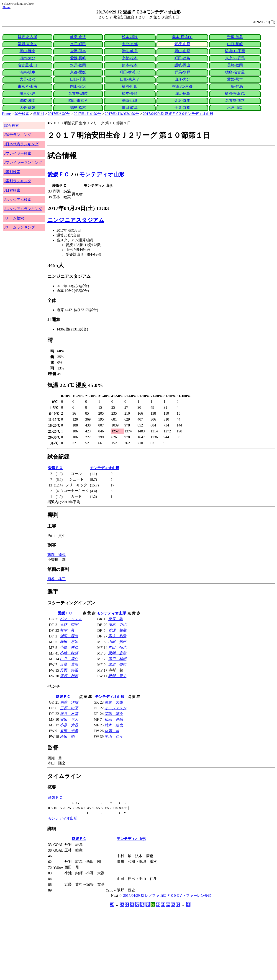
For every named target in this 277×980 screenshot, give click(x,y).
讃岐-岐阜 (130, 51)
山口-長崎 (235, 44)
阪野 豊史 (117, 676)
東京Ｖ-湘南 (27, 86)
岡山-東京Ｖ (78, 100)
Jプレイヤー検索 (18, 153)
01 (112, 904)
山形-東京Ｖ (130, 79)
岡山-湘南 (27, 51)
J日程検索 (12, 190)
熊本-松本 (130, 65)
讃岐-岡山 (182, 65)
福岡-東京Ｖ (27, 44)
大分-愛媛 (27, 108)
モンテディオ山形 (102, 174)
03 (122, 904)
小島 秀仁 (69, 647)
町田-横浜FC (130, 72)
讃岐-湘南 (27, 100)
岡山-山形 (182, 51)
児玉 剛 (115, 619)
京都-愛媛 (78, 72)
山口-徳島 (182, 93)
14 (178, 904)
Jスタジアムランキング (23, 209)
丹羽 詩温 (69, 670)
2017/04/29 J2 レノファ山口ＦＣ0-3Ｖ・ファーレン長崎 (167, 896)
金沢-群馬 (182, 100)
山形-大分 (182, 79)
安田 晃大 (69, 719)
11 (163, 904)
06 (137, 904)
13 (173, 904)
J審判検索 (12, 172)
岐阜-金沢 (78, 37)
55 (188, 904)
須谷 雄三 (56, 579)
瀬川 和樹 (117, 659)
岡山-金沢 (78, 86)
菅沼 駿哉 (117, 630)
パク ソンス (71, 619)
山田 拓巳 (117, 642)
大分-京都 (130, 44)
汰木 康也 (114, 725)
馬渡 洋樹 (69, 702)
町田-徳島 (182, 58)
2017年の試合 (59, 114)
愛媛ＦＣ (58, 174)
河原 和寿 (69, 676)
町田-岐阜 (130, 108)
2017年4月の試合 (87, 114)
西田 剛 (67, 737)
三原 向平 (69, 708)
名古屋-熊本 (235, 100)
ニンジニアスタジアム (76, 220)
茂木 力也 (117, 625)
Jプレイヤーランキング (23, 162)
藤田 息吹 (69, 642)
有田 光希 (69, 731)
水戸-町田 (78, 44)
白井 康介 (69, 659)
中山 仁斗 (114, 737)
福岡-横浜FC (235, 93)
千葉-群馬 (235, 86)
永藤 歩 (112, 731)
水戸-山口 (235, 108)
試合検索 (22, 114)
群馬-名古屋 (27, 37)
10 (158, 904)
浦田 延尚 (69, 636)
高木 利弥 (117, 636)
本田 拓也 (117, 647)
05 (132, 904)
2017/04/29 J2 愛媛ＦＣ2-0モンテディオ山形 (178, 114)
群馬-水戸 (182, 72)
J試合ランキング (18, 135)
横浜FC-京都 (182, 86)
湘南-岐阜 (27, 72)
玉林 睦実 (69, 625)
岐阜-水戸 (27, 93)
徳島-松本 (78, 108)
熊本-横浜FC (182, 37)
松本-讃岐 (130, 37)
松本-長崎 (130, 93)
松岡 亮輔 (114, 719)
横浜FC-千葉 (235, 51)
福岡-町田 (130, 86)
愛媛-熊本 (235, 79)
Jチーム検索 (14, 218)
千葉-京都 (182, 108)
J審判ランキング (18, 181)
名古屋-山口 (27, 65)
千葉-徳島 (235, 37)
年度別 (38, 114)
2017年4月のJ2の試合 (122, 114)
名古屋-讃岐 (78, 93)
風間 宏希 (117, 653)
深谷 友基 (69, 714)
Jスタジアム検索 (18, 200)
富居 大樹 (114, 702)
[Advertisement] (117, 944)
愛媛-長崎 (78, 58)
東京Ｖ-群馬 (235, 58)
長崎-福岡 (235, 65)
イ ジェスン (115, 708)
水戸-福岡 (78, 65)
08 (148, 904)
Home (6, 7)
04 (127, 904)
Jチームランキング (20, 227)
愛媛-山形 (182, 44)
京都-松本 (130, 58)
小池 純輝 (69, 653)
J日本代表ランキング (21, 144)
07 (142, 904)
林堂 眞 (67, 630)
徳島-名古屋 (235, 72)
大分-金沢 (27, 79)
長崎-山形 (130, 100)
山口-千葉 (78, 79)
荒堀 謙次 (114, 714)
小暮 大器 (69, 725)
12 (168, 904)
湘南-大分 (27, 58)
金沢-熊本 (78, 51)
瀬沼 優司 (117, 664)
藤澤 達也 (56, 555)
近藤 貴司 (69, 664)
